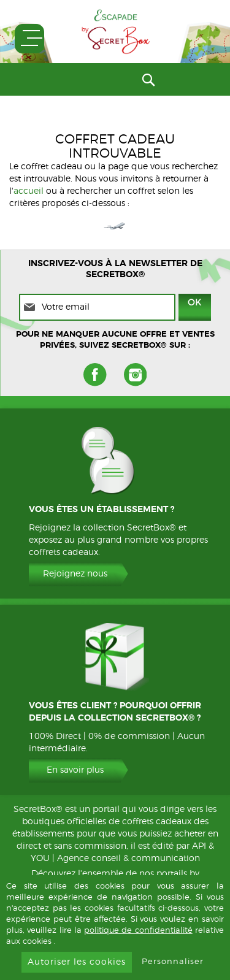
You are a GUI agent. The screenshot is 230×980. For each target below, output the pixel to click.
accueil (29, 191)
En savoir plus (75, 770)
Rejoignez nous (75, 574)
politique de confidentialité (138, 931)
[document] (115, 928)
